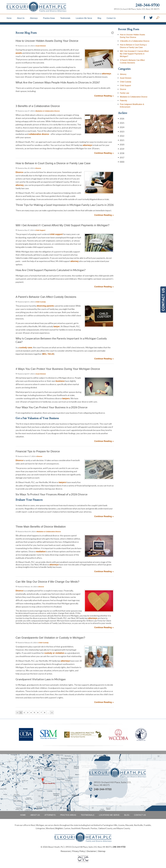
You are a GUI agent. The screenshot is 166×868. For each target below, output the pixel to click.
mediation (41, 552)
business (60, 381)
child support (56, 234)
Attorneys (34, 18)
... (48, 713)
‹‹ (17, 713)
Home (9, 18)
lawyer (57, 326)
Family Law (124, 93)
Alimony (123, 74)
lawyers (66, 398)
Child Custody (41, 302)
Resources (65, 851)
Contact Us (111, 18)
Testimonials (65, 18)
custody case (26, 348)
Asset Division (41, 46)
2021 (121, 140)
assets (19, 53)
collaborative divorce (39, 134)
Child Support (40, 230)
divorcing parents (45, 306)
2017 (121, 157)
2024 (121, 127)
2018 (121, 153)
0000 (121, 162)
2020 (121, 144)
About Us (21, 18)
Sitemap (102, 851)
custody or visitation (54, 653)
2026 (121, 119)
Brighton (59, 828)
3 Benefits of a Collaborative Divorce (135, 41)
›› (52, 713)
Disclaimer (91, 851)
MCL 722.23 (48, 354)
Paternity (123, 101)
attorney (20, 185)
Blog (99, 18)
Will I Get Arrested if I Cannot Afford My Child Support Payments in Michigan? (134, 54)
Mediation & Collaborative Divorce (48, 111)
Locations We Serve (84, 18)
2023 (121, 131)
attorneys (107, 74)
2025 (121, 123)
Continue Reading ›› (104, 96)
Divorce (38, 168)
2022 (121, 136)
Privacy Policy (78, 851)
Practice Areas (49, 18)
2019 (121, 149)
